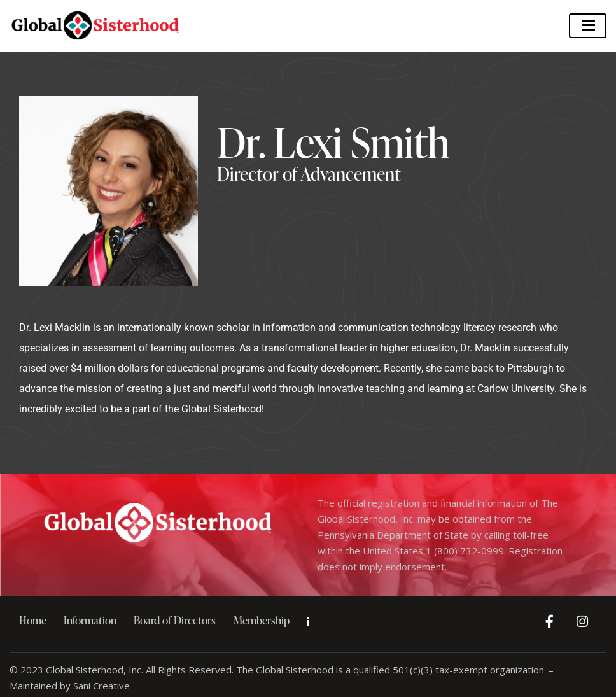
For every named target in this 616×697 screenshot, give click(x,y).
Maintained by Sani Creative (70, 686)
